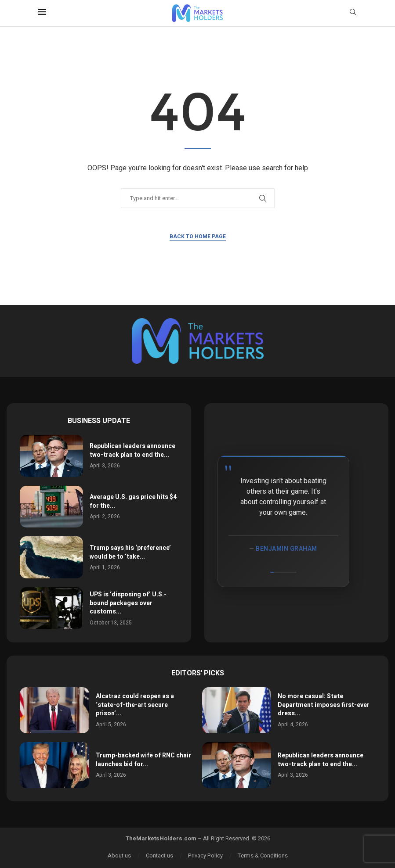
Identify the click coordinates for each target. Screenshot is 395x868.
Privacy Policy (205, 855)
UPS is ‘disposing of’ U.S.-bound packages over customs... (128, 603)
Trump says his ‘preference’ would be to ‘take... (130, 552)
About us (119, 855)
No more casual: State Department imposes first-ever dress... (324, 705)
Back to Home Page (198, 237)
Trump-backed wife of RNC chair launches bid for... (143, 760)
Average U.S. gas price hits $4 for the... (133, 501)
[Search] (353, 13)
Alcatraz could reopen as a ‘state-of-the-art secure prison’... (135, 705)
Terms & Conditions (263, 855)
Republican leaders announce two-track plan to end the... (132, 450)
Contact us (159, 855)
